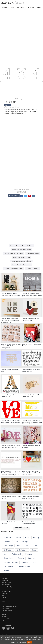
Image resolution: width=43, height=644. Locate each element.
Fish (19, 546)
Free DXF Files (6, 583)
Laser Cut (5, 8)
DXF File (7, 105)
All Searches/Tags (7, 587)
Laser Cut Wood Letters (21, 257)
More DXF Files (25, 566)
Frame (27, 546)
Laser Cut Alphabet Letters (21, 250)
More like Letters (21, 528)
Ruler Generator (7, 610)
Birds (27, 538)
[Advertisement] (21, 31)
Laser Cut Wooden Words (14, 269)
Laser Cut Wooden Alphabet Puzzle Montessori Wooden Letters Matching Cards (11, 346)
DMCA (4, 621)
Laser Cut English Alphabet (13, 253)
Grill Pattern (8, 550)
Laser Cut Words (32, 269)
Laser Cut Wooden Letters (22, 265)
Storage (25, 562)
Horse (34, 550)
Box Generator (6, 604)
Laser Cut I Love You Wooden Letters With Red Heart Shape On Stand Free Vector (31, 473)
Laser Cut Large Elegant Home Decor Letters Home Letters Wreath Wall (32, 295)
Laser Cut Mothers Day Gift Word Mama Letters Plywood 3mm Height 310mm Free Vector (32, 422)
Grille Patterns (22, 550)
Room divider (9, 558)
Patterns (29, 554)
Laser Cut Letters (33, 253)
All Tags (7, 571)
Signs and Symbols (11, 562)
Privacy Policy (6, 619)
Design (25, 542)
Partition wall (16, 554)
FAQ (3, 595)
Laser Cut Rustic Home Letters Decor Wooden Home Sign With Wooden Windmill (10, 321)
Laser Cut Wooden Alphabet (21, 261)
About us (4, 593)
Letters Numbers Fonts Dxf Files (21, 246)
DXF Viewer (5, 608)
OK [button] (29, 642)
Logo (6, 554)
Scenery (21, 558)
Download (14, 196)
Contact (4, 597)
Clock (16, 542)
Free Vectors (6, 585)
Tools (12, 8)
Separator (32, 558)
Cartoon (7, 542)
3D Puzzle (31, 8)
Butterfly (36, 538)
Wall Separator (9, 566)
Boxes (39, 8)
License (4, 617)
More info (17, 107)
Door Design (8, 546)
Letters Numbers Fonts (21, 189)
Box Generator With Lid (9, 606)
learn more (22, 642)
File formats (21, 8)
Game (36, 546)
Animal (18, 538)
